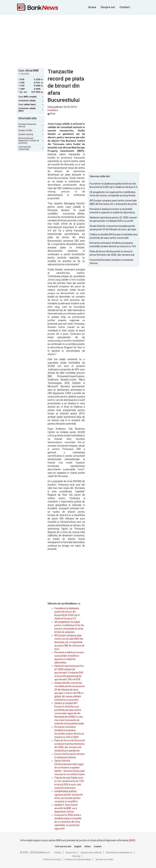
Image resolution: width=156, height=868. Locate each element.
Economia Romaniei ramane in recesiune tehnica (111, 262)
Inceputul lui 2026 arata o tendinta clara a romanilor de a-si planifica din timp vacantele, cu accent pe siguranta (68, 822)
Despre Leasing (31, 134)
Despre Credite (31, 130)
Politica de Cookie (52, 859)
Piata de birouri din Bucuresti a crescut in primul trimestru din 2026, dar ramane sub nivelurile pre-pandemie (112, 253)
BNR (132, 840)
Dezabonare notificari (91, 852)
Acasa (92, 7)
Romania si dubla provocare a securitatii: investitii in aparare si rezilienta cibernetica (112, 211)
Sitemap (76, 856)
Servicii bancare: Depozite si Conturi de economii (31, 141)
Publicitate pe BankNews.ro (119, 852)
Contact (125, 7)
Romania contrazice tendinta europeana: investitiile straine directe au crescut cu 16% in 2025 (113, 245)
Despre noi (108, 7)
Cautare (98, 846)
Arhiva (87, 846)
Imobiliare (53, 110)
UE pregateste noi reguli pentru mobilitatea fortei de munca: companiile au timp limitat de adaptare (112, 194)
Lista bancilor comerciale (31, 148)
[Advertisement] (87, 41)
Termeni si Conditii (104, 859)
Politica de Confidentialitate (78, 859)
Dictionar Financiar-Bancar (31, 125)
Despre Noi (71, 852)
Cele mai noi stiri (63, 846)
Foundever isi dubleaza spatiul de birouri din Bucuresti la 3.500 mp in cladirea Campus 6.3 (113, 185)
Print (51, 114)
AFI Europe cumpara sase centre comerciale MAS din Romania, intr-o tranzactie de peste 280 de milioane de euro (69, 642)
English (78, 846)
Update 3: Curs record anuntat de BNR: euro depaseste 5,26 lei (66, 808)
